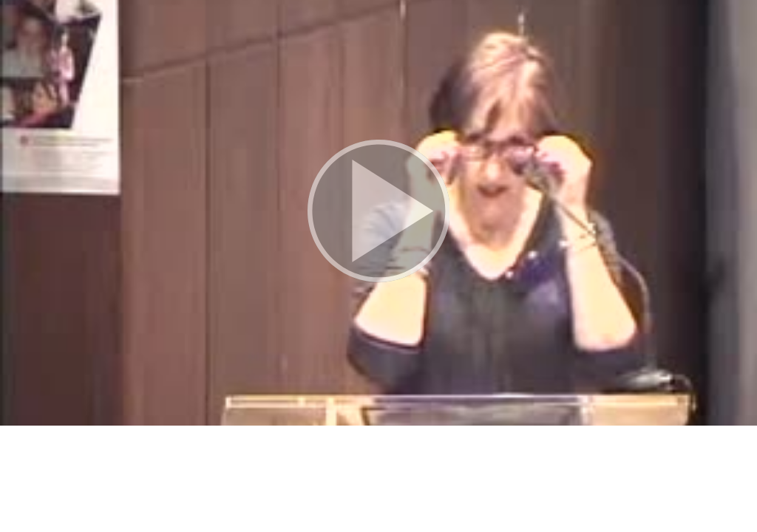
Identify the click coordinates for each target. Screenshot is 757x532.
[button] (378, 213)
